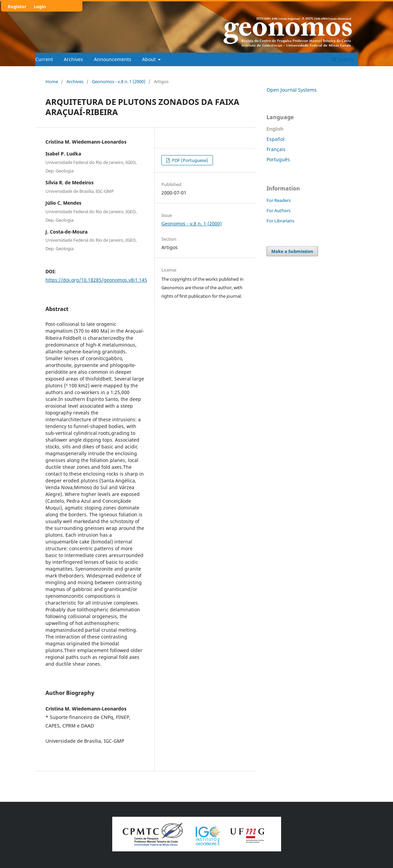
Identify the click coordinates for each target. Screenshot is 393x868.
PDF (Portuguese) (190, 160)
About (150, 59)
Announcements (113, 59)
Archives (73, 59)
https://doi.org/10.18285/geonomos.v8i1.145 (96, 280)
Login (40, 6)
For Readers (279, 200)
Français (276, 149)
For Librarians (280, 221)
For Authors (279, 210)
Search (343, 59)
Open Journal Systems (292, 90)
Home (52, 81)
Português (278, 159)
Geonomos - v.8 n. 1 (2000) (119, 81)
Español (276, 139)
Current (44, 59)
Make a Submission (292, 251)
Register (17, 6)
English (275, 129)
